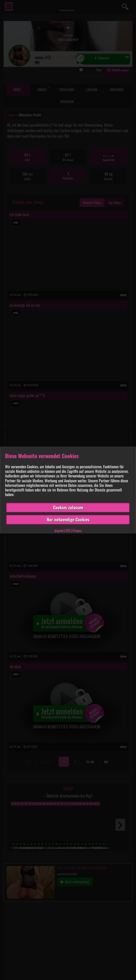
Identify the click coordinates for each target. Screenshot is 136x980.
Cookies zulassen (68, 507)
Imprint (59, 530)
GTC (68, 530)
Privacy (77, 530)
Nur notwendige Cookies (68, 519)
